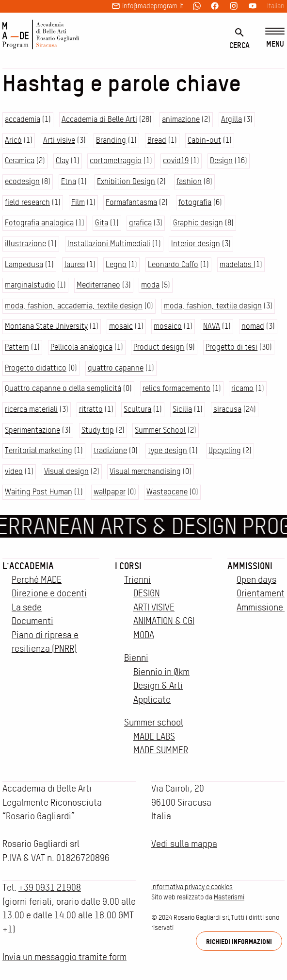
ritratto (91, 409)
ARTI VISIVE (154, 607)
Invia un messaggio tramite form (64, 957)
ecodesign (22, 181)
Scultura (137, 409)
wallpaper (110, 492)
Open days (256, 580)
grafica (140, 223)
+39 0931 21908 (50, 887)
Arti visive (59, 140)
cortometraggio (116, 161)
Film (78, 202)
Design (221, 161)
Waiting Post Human (39, 492)
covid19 (176, 161)
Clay (62, 161)
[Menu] (275, 38)
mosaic (121, 326)
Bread (157, 140)
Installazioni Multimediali (109, 244)
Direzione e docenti (49, 593)
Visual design (66, 471)
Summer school (154, 722)
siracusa (227, 409)
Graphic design (198, 223)
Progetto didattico (36, 368)
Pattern (17, 347)
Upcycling (225, 450)
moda (150, 285)
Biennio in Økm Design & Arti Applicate (161, 686)
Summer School (160, 430)
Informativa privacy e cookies (192, 887)
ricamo (242, 388)
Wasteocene (167, 492)
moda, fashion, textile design (213, 306)
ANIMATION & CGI (164, 621)
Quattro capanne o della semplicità (63, 388)
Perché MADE (37, 580)
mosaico (168, 326)
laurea (75, 264)
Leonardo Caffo (173, 264)
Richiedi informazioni (239, 941)
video (14, 471)
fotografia (195, 202)
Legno (116, 264)
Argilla (231, 119)
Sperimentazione (32, 430)
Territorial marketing (39, 450)
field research (27, 202)
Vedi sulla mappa (184, 844)
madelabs (237, 264)
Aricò (13, 140)
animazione (181, 119)
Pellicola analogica (81, 347)
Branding (111, 140)
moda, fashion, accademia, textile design (74, 306)
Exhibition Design (126, 181)
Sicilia (182, 409)
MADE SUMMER (161, 750)
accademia (23, 119)
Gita (102, 223)
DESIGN (147, 593)
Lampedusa (24, 264)
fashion (189, 181)
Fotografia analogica (39, 223)
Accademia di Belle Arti (99, 119)
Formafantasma (131, 202)
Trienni (137, 580)
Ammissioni (250, 566)
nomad (253, 326)
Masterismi (229, 897)
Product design (159, 347)
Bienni (136, 658)
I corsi (128, 566)
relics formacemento (176, 388)
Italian (276, 6)
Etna (69, 181)
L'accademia (28, 566)
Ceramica (20, 161)
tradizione (110, 450)
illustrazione (25, 244)
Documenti (32, 621)
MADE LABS (154, 736)
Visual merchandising (145, 471)
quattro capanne (116, 368)
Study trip (98, 430)
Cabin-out (204, 140)
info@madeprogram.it (153, 6)
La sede (27, 607)
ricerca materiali (31, 409)
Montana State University (46, 326)
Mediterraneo (98, 285)
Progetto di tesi (231, 347)
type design (167, 450)
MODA (144, 635)
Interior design (196, 244)
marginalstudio (30, 285)
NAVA (212, 326)
